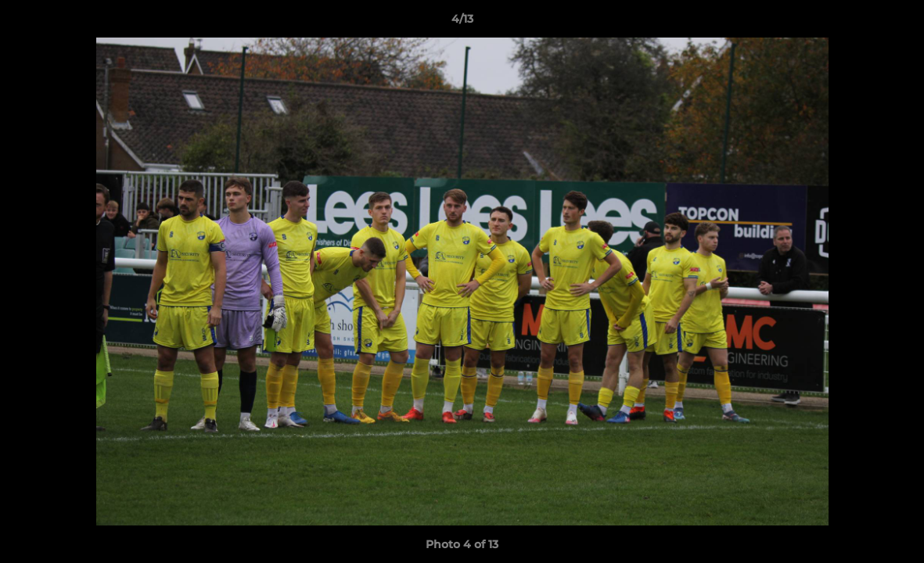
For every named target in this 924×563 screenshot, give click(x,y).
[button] (896, 23)
